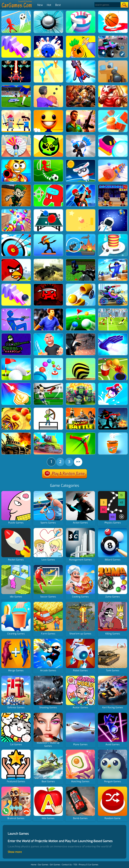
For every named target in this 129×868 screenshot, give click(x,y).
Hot (49, 5)
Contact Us (67, 865)
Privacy (82, 865)
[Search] (107, 5)
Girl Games (55, 865)
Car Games (93, 865)
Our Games (43, 865)
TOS (75, 865)
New (40, 5)
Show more (15, 852)
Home (34, 865)
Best (58, 5)
